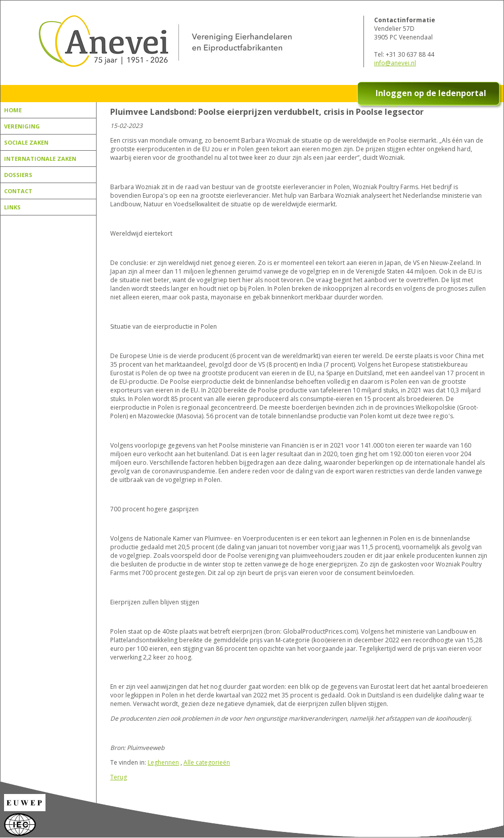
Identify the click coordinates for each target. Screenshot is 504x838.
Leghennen (163, 762)
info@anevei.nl (395, 63)
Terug (119, 777)
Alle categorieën (207, 762)
